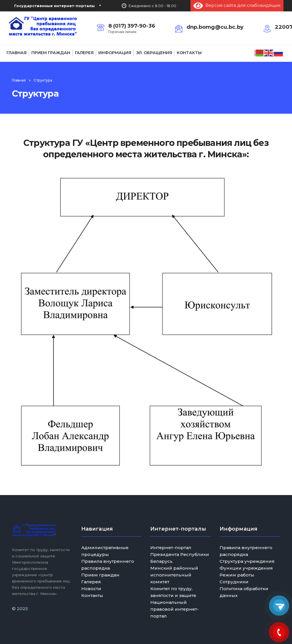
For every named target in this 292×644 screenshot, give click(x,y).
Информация (115, 53)
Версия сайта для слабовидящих (237, 5)
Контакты (189, 53)
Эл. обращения (154, 53)
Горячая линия (122, 32)
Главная (17, 53)
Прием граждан (51, 53)
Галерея (84, 53)
